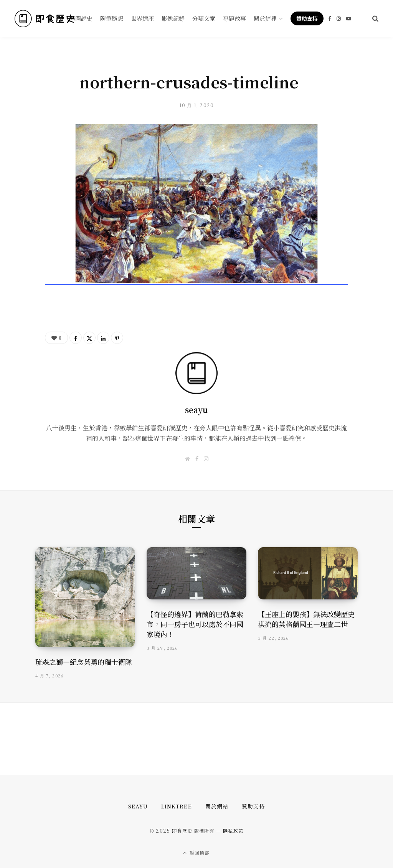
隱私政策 (233, 831)
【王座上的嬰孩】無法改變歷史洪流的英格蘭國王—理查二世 (306, 619)
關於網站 (217, 806)
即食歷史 (182, 831)
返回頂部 (196, 852)
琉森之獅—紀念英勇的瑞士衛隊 (84, 662)
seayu (196, 410)
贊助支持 (253, 806)
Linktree (176, 806)
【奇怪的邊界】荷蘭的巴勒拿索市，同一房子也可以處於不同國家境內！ (195, 624)
